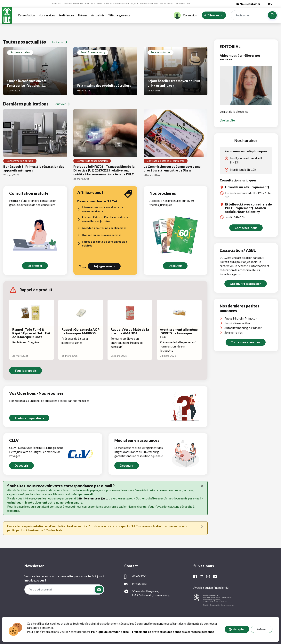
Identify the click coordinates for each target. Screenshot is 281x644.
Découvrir (175, 266)
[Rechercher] (249, 15)
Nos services (47, 15)
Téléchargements (119, 15)
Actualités (98, 15)
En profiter (35, 266)
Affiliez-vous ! (214, 15)
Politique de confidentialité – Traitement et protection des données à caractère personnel (153, 632)
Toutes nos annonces (246, 342)
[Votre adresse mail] (59, 589)
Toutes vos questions (29, 418)
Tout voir (59, 42)
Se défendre (66, 15)
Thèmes (83, 15)
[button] (272, 15)
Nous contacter (248, 4)
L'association (27, 15)
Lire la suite (227, 120)
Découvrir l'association (246, 284)
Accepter (237, 629)
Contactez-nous (246, 228)
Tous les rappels (26, 371)
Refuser (262, 629)
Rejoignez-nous (104, 266)
